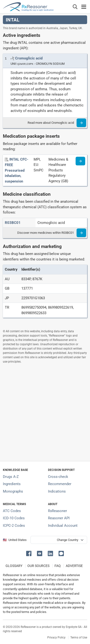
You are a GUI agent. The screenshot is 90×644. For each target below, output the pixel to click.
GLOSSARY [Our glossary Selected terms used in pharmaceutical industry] (14, 566)
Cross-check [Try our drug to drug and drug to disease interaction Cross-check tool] (58, 477)
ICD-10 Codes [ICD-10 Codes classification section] (14, 518)
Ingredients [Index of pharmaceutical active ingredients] (12, 484)
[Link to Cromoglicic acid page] (29, 58)
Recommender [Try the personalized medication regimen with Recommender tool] (60, 484)
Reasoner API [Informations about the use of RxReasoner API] (59, 518)
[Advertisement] (45, 412)
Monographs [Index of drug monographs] (13, 491)
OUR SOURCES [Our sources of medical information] (38, 566)
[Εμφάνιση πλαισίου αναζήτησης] (75, 7)
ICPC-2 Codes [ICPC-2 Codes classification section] (14, 526)
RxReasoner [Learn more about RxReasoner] (57, 511)
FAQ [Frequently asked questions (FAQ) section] (58, 566)
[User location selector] (59, 540)
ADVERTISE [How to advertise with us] (74, 566)
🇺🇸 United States (15, 540)
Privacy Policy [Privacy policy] (56, 637)
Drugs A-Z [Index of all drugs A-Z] (11, 477)
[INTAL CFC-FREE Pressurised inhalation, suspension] (17, 170)
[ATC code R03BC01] (13, 223)
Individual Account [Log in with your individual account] (63, 526)
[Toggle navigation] (84, 7)
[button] (30, 553)
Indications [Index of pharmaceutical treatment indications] (57, 491)
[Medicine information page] (80, 161)
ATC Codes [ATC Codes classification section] (12, 511)
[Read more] (81, 123)
